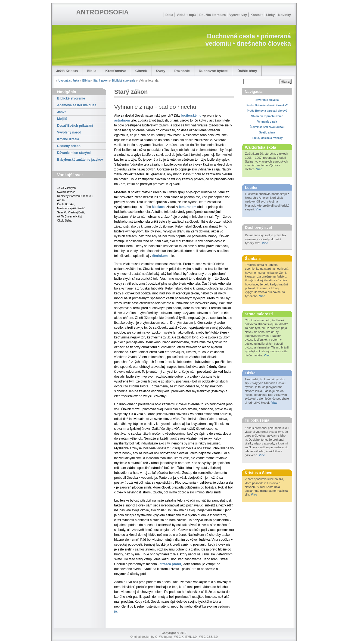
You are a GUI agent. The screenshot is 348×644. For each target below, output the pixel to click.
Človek (141, 71)
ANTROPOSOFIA (102, 12)
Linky (270, 15)
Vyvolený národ (69, 132)
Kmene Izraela (68, 139)
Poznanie (182, 71)
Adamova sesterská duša (77, 105)
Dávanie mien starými (74, 153)
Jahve (62, 112)
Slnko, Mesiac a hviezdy (267, 138)
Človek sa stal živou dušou (267, 127)
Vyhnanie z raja (267, 122)
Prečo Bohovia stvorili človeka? (267, 105)
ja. (116, 611)
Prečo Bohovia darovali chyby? (267, 111)
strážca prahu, (171, 564)
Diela (169, 15)
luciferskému (191, 116)
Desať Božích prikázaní (75, 126)
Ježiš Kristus (67, 71)
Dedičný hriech (69, 146)
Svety (161, 71)
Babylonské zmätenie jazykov (80, 160)
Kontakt (257, 15)
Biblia (91, 71)
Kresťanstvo (116, 71)
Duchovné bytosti (214, 71)
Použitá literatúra (212, 15)
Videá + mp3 (186, 15)
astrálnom (122, 120)
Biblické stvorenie (124, 81)
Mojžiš (62, 119)
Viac (259, 169)
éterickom (160, 256)
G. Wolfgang (163, 637)
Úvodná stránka (69, 81)
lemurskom (188, 207)
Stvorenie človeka (267, 100)
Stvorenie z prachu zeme (267, 116)
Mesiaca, (159, 207)
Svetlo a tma (267, 133)
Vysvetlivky (238, 15)
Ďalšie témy (247, 71)
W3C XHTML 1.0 (185, 637)
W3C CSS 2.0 (208, 637)
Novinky (285, 15)
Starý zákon (101, 81)
